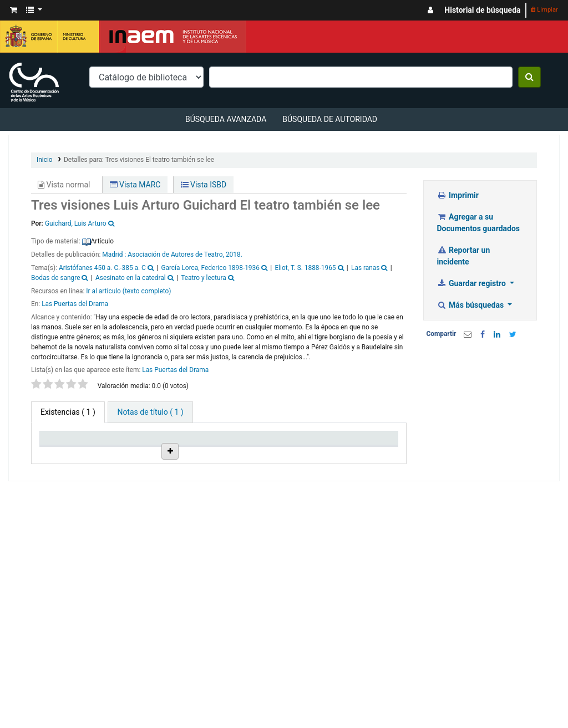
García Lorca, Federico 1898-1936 (210, 268)
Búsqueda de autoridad (330, 119)
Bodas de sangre (55, 278)
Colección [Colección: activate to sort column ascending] (164, 462)
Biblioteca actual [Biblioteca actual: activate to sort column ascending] (113, 457)
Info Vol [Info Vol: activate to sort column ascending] (315, 462)
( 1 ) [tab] (68, 412)
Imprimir (458, 195)
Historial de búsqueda (482, 10)
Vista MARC (135, 185)
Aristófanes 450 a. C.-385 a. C (102, 268)
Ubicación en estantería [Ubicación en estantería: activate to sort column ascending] (216, 452)
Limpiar (544, 10)
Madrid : (115, 254)
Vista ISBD (204, 185)
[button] (14, 10)
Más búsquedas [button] (471, 305)
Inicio (45, 160)
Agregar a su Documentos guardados (478, 223)
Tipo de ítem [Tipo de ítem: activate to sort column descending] (58, 457)
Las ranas (365, 268)
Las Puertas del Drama (75, 304)
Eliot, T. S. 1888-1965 (305, 268)
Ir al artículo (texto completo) (128, 291)
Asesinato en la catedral (131, 278)
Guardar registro (473, 283)
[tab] (150, 412)
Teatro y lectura (204, 278)
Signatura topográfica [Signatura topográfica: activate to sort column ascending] (269, 457)
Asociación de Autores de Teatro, (176, 254)
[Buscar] (529, 77)
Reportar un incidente (464, 256)
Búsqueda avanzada (226, 119)
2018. (234, 254)
